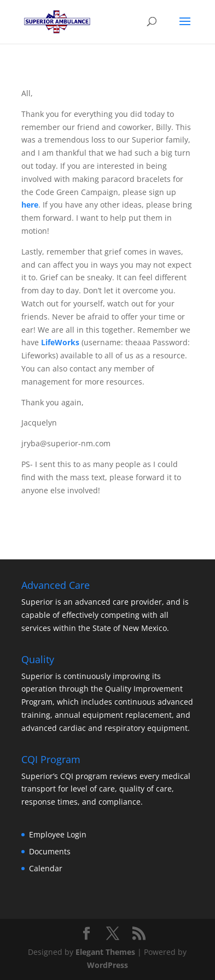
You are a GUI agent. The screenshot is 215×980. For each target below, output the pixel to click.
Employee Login (58, 834)
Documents (50, 851)
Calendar (46, 868)
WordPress (107, 965)
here (30, 205)
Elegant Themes (105, 952)
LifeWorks (59, 342)
